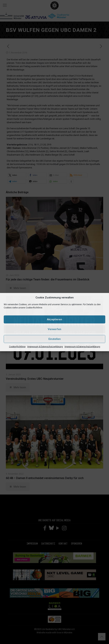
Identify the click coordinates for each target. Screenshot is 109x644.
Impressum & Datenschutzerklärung (45, 346)
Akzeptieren (54, 319)
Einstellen (55, 339)
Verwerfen (54, 329)
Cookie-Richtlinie (17, 346)
